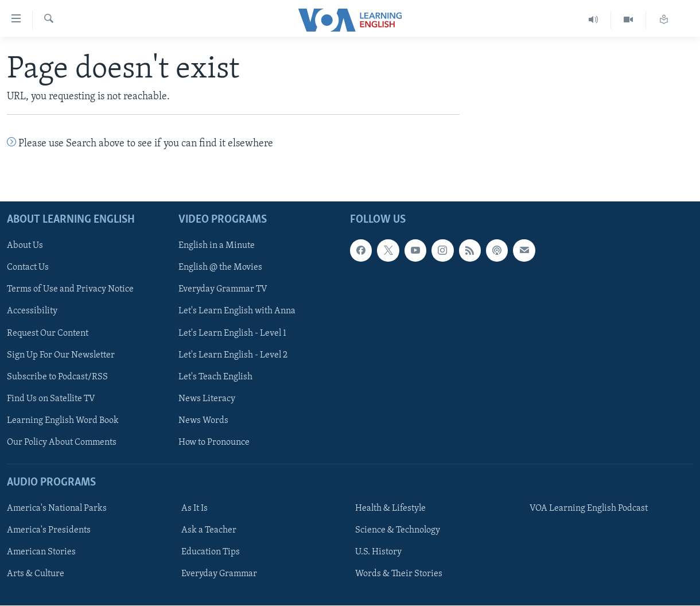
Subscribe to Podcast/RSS (57, 377)
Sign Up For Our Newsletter (61, 355)
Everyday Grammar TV (223, 290)
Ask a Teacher (209, 531)
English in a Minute (217, 246)
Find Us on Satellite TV (51, 399)
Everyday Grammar (219, 574)
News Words (203, 421)
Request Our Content (48, 333)
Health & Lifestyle (390, 509)
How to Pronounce (214, 442)
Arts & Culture (36, 574)
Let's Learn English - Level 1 (232, 333)
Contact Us (28, 268)
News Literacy (207, 399)
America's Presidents (49, 531)
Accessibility (32, 312)
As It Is (195, 509)
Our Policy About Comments (62, 442)
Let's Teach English (215, 377)
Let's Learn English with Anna (237, 312)
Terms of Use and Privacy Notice (70, 290)
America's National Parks (57, 509)
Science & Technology (398, 531)
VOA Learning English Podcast (589, 509)
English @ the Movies (220, 268)
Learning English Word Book (63, 421)
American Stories (41, 553)
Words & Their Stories (399, 574)
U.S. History (378, 553)
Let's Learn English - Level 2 (233, 355)
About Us (25, 246)
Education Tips (211, 553)
